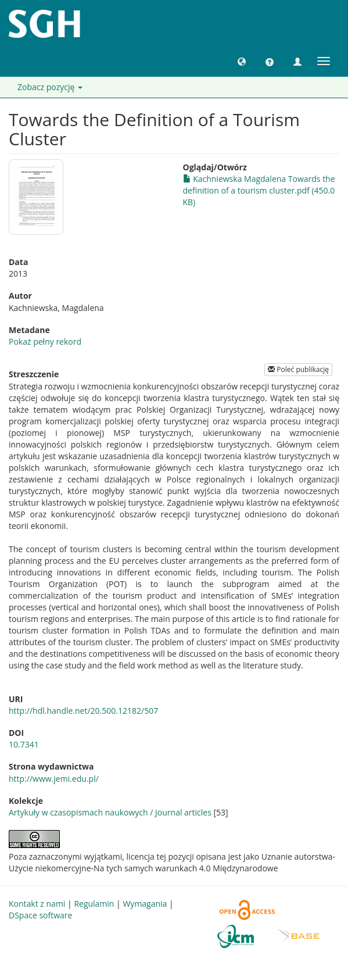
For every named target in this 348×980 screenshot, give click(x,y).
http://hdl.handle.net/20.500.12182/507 (83, 711)
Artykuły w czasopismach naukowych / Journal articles (110, 812)
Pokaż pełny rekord (45, 341)
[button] (242, 61)
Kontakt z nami (37, 904)
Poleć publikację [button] (298, 369)
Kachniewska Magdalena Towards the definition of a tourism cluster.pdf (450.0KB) (259, 190)
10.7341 (24, 744)
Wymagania (145, 904)
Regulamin (94, 904)
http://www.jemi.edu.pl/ (54, 779)
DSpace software (40, 915)
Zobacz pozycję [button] (50, 87)
